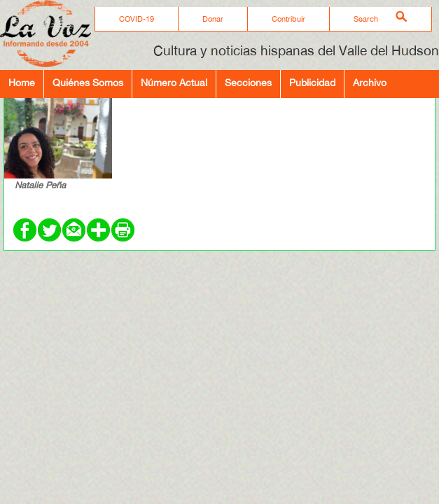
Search (366, 19)
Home (22, 82)
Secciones (248, 82)
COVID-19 (137, 19)
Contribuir (288, 19)
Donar (213, 19)
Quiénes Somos (88, 82)
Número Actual (174, 82)
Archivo (370, 82)
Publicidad (312, 82)
